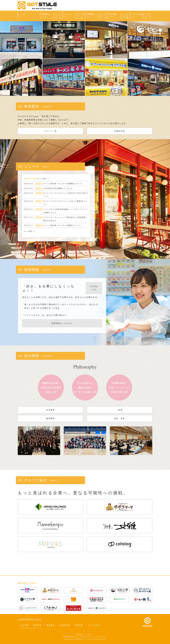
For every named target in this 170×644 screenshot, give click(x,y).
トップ (29, 16)
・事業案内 (50, 625)
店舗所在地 (119, 131)
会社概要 (50, 410)
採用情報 (96, 16)
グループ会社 (141, 16)
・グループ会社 (93, 625)
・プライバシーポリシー (30, 628)
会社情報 (119, 16)
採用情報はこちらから (62, 323)
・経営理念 (37, 625)
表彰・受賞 (119, 418)
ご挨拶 (119, 410)
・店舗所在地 (64, 625)
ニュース (74, 16)
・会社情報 (23, 625)
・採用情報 (78, 625)
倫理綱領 (50, 418)
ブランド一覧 (50, 131)
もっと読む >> (44, 179)
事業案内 (51, 16)
